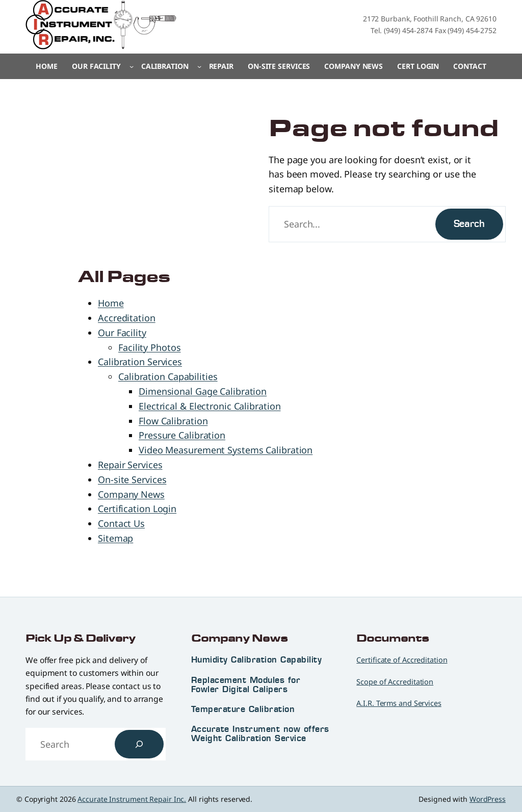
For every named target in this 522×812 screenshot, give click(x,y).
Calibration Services (140, 362)
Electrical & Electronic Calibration (210, 406)
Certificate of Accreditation (402, 660)
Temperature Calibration (243, 709)
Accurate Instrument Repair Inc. (132, 799)
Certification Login (137, 509)
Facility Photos (150, 347)
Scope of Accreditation (395, 682)
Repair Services (130, 465)
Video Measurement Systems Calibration (226, 450)
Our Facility (122, 333)
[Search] (139, 744)
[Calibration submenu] (199, 66)
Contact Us (121, 523)
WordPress (488, 799)
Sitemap (115, 538)
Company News (131, 494)
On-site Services (132, 479)
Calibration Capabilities (168, 376)
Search (469, 224)
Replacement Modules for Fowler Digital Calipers (246, 684)
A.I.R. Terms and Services (399, 703)
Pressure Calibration (182, 435)
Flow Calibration (173, 421)
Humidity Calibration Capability (257, 659)
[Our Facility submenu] (132, 66)
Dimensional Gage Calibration (203, 391)
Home (47, 66)
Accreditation (127, 318)
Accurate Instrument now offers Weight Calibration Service (260, 733)
